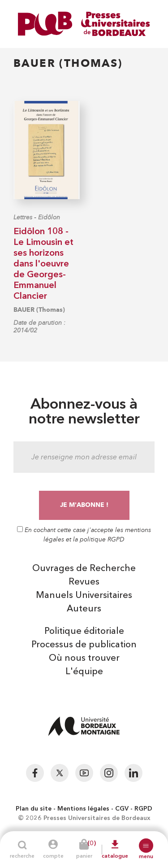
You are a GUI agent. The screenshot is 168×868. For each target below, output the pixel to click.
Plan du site (34, 809)
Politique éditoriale (84, 632)
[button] (146, 846)
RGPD (143, 809)
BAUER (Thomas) (39, 310)
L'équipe (84, 672)
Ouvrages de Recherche (84, 569)
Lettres (23, 217)
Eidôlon (49, 217)
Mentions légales (83, 809)
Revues (84, 582)
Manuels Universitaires (84, 596)
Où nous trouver (84, 659)
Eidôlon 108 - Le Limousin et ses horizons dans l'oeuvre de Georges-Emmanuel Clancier (43, 264)
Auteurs (84, 609)
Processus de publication (84, 645)
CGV (122, 809)
